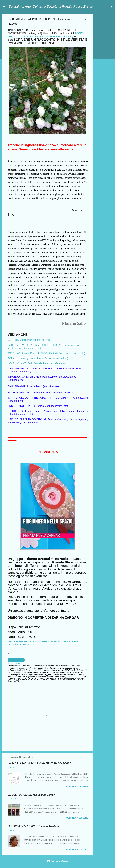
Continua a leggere (77, 787)
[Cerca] (111, 7)
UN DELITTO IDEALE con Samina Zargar (31, 795)
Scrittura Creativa (16, 660)
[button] (86, 20)
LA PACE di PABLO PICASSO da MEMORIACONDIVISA (39, 763)
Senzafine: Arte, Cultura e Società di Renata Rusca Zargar (51, 6)
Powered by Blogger (58, 861)
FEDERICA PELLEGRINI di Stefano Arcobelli (33, 826)
